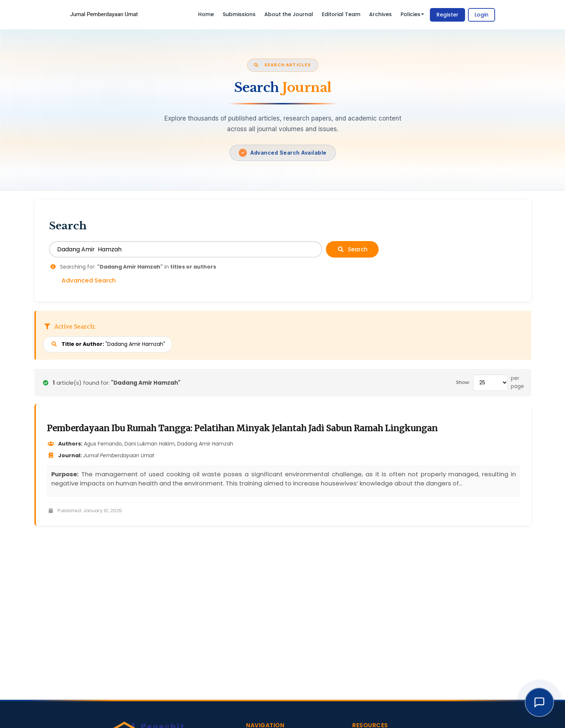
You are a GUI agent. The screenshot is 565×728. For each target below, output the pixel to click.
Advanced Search (89, 281)
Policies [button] (412, 14)
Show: (463, 382)
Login (482, 15)
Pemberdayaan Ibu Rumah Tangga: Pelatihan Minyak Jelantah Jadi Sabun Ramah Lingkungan (242, 428)
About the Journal (289, 14)
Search (352, 249)
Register (447, 15)
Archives (380, 14)
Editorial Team (341, 14)
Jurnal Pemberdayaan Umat (104, 14)
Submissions (239, 14)
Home (206, 14)
